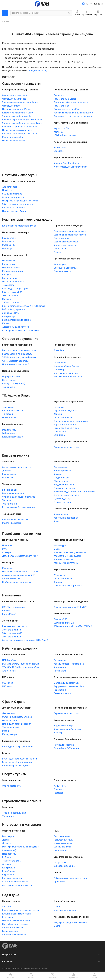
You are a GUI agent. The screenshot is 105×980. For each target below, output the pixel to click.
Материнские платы (12, 271)
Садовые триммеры (12, 928)
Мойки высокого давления (16, 921)
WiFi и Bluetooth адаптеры (15, 361)
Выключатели (9, 474)
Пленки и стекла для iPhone (16, 109)
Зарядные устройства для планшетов (73, 116)
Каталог (5, 13)
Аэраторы (7, 907)
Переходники (60, 690)
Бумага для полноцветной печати (19, 759)
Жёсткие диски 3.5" (12, 292)
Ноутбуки (7, 190)
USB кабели (8, 683)
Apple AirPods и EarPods (66, 424)
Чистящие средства (64, 745)
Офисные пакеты (62, 271)
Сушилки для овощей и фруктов (19, 497)
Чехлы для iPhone (11, 106)
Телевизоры (8, 407)
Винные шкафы (10, 490)
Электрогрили (9, 504)
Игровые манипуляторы (66, 563)
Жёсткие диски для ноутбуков (18, 204)
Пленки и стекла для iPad (67, 109)
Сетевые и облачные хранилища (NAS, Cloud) (25, 640)
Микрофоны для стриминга (68, 585)
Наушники (59, 407)
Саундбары (59, 435)
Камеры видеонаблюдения (67, 729)
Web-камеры (9, 433)
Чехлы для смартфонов (14, 99)
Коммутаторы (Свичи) (14, 383)
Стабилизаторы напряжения (17, 582)
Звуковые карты (11, 313)
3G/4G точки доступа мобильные (19, 357)
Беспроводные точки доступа (17, 354)
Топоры (57, 907)
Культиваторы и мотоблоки (16, 914)
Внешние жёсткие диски (15, 626)
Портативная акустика (14, 141)
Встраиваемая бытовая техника (19, 507)
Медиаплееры (9, 430)
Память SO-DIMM (11, 268)
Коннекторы (60, 370)
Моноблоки (8, 241)
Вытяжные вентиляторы (66, 495)
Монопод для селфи (12, 137)
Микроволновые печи (13, 493)
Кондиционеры (61, 478)
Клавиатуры (60, 545)
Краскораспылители (13, 878)
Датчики (7, 471)
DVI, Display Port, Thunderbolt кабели (21, 664)
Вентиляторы (60, 467)
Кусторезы (8, 917)
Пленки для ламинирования (17, 724)
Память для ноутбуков (14, 211)
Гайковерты (8, 836)
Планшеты (59, 95)
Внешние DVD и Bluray (13, 208)
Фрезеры (7, 864)
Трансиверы (8, 387)
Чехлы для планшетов (65, 99)
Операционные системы (66, 268)
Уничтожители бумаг (13, 727)
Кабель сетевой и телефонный (69, 664)
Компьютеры (9, 238)
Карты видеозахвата (13, 437)
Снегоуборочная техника (15, 924)
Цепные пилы (60, 850)
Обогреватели (61, 481)
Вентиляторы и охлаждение (16, 320)
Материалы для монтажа (67, 683)
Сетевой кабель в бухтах (66, 366)
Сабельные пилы (62, 847)
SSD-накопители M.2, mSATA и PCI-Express (24, 306)
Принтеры (7, 545)
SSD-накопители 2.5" (13, 302)
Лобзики (7, 843)
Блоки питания (10, 278)
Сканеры (7, 552)
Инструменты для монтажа (68, 377)
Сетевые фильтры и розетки (17, 467)
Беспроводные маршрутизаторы (19, 350)
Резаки (6, 731)
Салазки (6, 299)
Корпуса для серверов (65, 245)
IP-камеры (7, 478)
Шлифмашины (10, 868)
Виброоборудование (64, 866)
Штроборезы (9, 871)
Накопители (60, 249)
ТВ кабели (7, 414)
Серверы (58, 252)
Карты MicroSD (61, 128)
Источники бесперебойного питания (21, 572)
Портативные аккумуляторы (17, 130)
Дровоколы (60, 882)
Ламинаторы (9, 713)
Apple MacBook (10, 187)
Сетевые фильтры (11, 579)
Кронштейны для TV (13, 411)
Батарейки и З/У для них (66, 748)
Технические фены (12, 861)
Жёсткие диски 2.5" (12, 295)
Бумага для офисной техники (17, 762)
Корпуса (6, 275)
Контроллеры (9, 316)
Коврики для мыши (64, 559)
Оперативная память (13, 282)
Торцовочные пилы (63, 840)
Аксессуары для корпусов (16, 327)
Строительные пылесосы (15, 882)
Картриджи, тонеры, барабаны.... (19, 747)
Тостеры (6, 500)
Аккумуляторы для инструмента (70, 922)
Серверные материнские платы (70, 231)
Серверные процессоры (66, 242)
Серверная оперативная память (70, 235)
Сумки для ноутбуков (13, 197)
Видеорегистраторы (64, 726)
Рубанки (6, 857)
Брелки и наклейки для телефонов (20, 134)
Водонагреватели (62, 471)
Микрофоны (60, 431)
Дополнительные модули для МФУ (20, 556)
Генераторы (60, 863)
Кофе (56, 521)
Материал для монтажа (66, 373)
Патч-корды (60, 363)
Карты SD (59, 132)
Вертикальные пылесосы (15, 520)
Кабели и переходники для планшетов (73, 113)
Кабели (6, 323)
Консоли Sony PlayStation (67, 163)
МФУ (5, 549)
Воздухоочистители (64, 485)
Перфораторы (9, 854)
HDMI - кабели (9, 418)
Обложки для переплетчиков (17, 717)
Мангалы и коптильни (65, 910)
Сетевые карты (10, 380)
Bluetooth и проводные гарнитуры (19, 127)
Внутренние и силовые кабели (69, 686)
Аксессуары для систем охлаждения (21, 330)
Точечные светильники (14, 813)
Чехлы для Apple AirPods (66, 428)
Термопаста (8, 285)
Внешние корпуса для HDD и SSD (71, 607)
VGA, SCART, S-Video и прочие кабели (21, 667)
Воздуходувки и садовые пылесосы (20, 910)
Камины (58, 474)
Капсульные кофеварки (66, 518)
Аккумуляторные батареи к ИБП (19, 575)
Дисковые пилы (62, 836)
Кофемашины (61, 514)
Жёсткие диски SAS (12, 633)
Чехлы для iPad (62, 106)
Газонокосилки (10, 931)
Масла (57, 926)
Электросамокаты (12, 786)
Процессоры (8, 261)
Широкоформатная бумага (16, 766)
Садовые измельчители (14, 935)
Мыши (57, 549)
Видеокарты (8, 264)
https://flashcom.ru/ (38, 71)
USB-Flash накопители (65, 135)
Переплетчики (9, 720)
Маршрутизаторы (11, 377)
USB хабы (7, 686)
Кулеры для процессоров (15, 289)
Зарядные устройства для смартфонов (22, 123)
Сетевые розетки (62, 693)
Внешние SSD (60, 619)
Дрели (5, 840)
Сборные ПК (8, 245)
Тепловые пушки (62, 502)
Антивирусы (60, 264)
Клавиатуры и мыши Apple (67, 556)
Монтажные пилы (63, 843)
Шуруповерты (9, 875)
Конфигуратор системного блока (19, 226)
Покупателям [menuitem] (9, 955)
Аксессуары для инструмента (17, 885)
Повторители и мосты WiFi (16, 364)
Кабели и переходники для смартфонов (22, 120)
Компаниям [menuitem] (8, 962)
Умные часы (60, 148)
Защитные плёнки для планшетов (71, 102)
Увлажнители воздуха (65, 488)
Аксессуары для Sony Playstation (70, 167)
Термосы (58, 793)
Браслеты (59, 151)
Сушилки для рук (62, 499)
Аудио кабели (9, 671)
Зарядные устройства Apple (16, 116)
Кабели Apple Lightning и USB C (18, 113)
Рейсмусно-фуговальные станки (70, 878)
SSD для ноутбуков (12, 194)
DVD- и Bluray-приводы (14, 309)
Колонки (58, 414)
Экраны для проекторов (66, 447)
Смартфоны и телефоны (14, 95)
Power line (59, 350)
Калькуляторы (10, 734)
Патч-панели (60, 671)
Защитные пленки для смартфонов (20, 102)
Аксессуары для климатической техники (74, 492)
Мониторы (8, 249)
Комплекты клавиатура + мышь (70, 552)
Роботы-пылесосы (11, 523)
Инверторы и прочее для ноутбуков (20, 201)
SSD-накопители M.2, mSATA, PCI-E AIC (73, 626)
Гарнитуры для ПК (63, 418)
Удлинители (8, 816)
